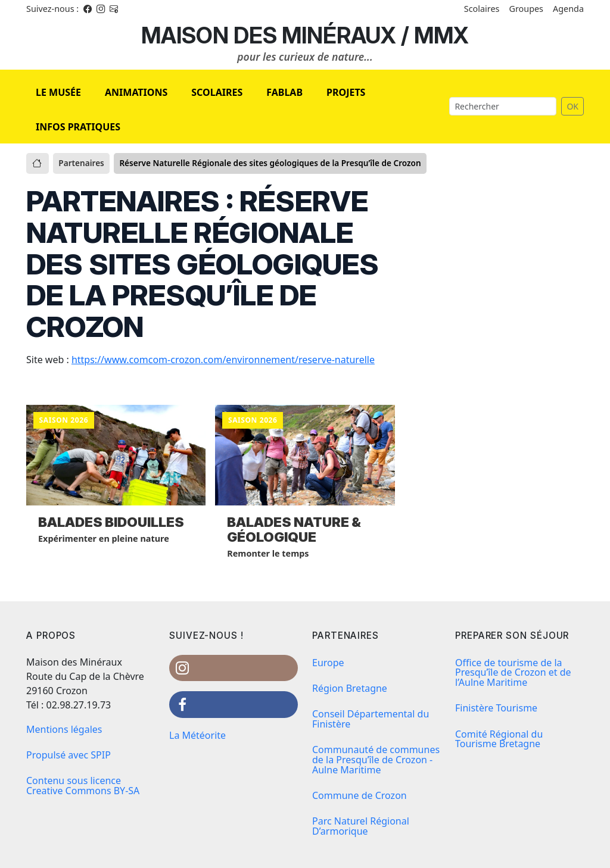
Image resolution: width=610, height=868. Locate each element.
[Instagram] (101, 9)
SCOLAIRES (217, 92)
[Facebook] (88, 9)
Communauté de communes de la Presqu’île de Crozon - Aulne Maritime (376, 760)
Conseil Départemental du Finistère (371, 719)
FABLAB (284, 92)
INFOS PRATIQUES (78, 127)
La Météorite (197, 735)
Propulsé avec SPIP (69, 755)
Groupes (526, 9)
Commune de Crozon (360, 795)
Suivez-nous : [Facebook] (52, 9)
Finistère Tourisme (496, 708)
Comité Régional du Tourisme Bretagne (499, 739)
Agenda (568, 9)
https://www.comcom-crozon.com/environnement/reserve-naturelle (223, 360)
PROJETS (346, 92)
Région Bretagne (350, 688)
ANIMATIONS (136, 92)
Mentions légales (64, 729)
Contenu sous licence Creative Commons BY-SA (83, 786)
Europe (328, 663)
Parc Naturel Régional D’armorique (361, 826)
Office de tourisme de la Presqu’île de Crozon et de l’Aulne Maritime (513, 673)
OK (572, 106)
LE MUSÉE (58, 92)
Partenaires (81, 163)
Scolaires (482, 9)
